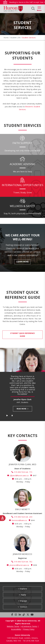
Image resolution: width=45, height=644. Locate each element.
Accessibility (16, 629)
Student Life (15, 38)
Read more (22, 409)
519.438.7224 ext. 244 (23, 517)
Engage (24, 601)
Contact (24, 607)
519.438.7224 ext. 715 (23, 472)
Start (7, 416)
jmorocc (19, 565)
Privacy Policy (29, 629)
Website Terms (13, 626)
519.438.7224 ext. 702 (23, 562)
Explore (24, 589)
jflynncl (19, 476)
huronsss (19, 520)
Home (6, 38)
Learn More (22, 262)
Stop (12, 416)
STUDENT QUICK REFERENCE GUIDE (22, 335)
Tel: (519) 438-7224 (31, 641)
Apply (24, 595)
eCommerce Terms (29, 626)
